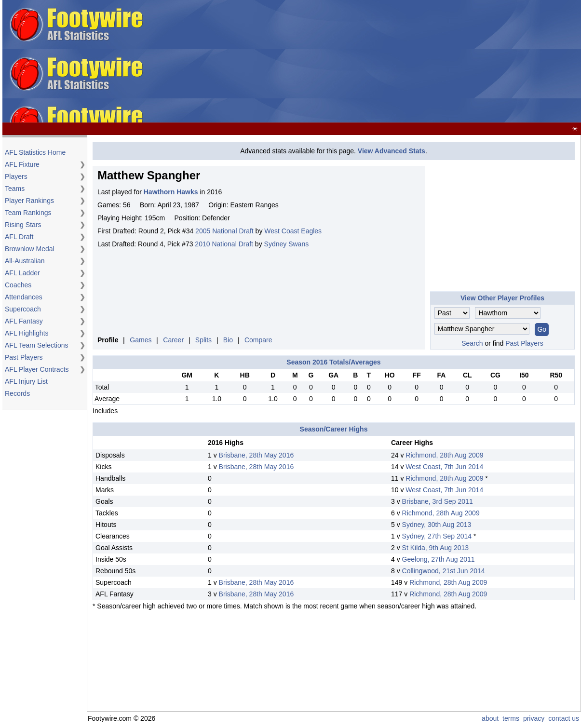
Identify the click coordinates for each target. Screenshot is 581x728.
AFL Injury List (26, 381)
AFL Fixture (22, 164)
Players (16, 176)
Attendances (24, 297)
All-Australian (25, 261)
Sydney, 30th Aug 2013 (437, 525)
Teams (15, 189)
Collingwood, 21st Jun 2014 (444, 571)
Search (472, 343)
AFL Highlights (27, 333)
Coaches (18, 285)
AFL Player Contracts (37, 369)
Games (141, 340)
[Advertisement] (364, 62)
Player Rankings (29, 201)
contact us (564, 718)
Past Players (24, 357)
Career (173, 340)
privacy (534, 718)
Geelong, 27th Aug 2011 (439, 559)
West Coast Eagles (293, 231)
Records (17, 393)
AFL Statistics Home (35, 152)
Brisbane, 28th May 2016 (257, 455)
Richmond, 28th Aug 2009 (444, 455)
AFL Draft (19, 237)
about (490, 718)
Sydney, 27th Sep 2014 (437, 536)
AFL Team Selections (37, 345)
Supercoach (23, 309)
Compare (258, 340)
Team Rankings (28, 213)
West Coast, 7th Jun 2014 (444, 467)
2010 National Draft (224, 244)
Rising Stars (23, 225)
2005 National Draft (224, 231)
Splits (203, 340)
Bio (228, 340)
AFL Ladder (22, 273)
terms (511, 718)
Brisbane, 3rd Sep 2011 (438, 501)
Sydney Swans (287, 244)
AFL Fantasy (24, 321)
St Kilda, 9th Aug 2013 (436, 548)
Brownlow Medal (30, 249)
